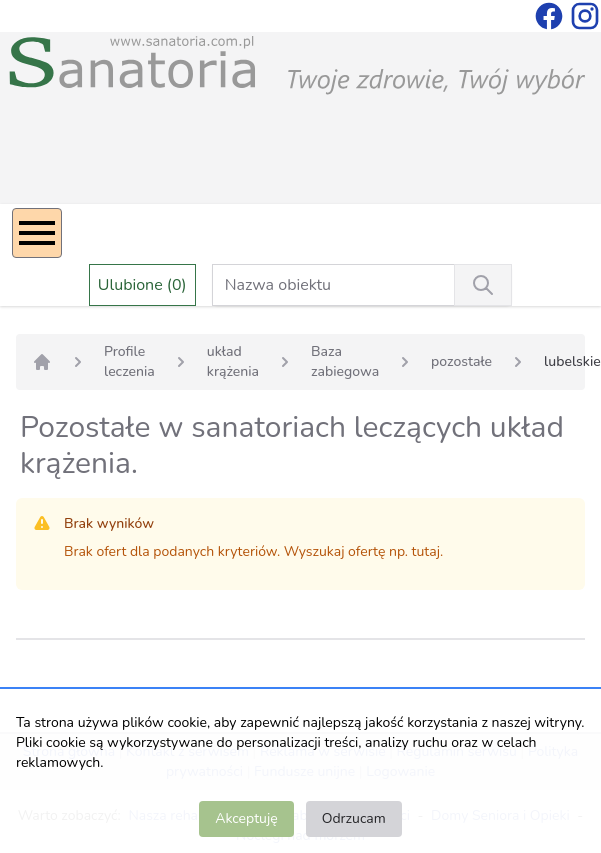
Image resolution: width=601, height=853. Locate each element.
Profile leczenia (129, 361)
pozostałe (461, 361)
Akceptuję (246, 818)
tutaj (426, 551)
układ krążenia (233, 361)
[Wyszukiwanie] (483, 285)
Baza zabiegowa (345, 361)
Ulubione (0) (142, 285)
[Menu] (37, 233)
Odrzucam (354, 818)
